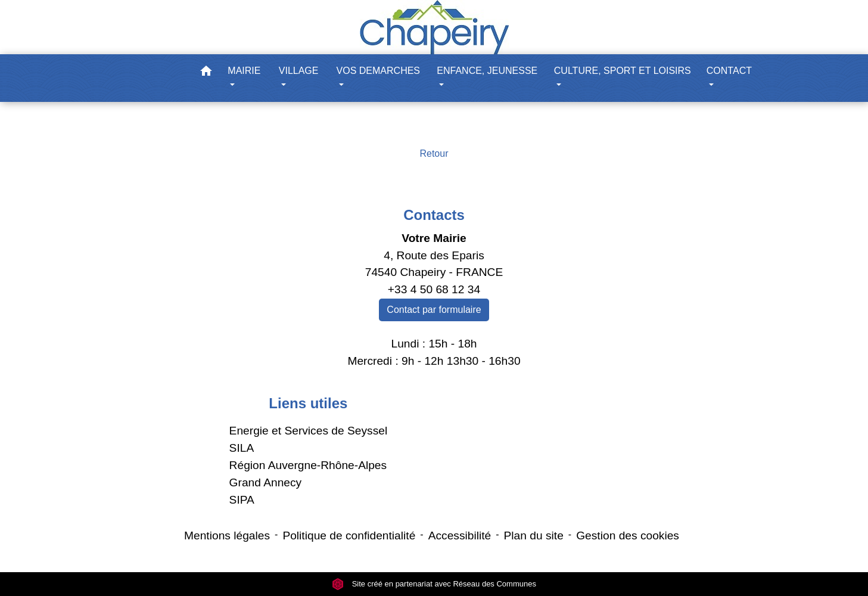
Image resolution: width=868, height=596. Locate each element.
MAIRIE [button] (244, 71)
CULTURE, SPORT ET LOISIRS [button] (623, 71)
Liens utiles (308, 403)
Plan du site (534, 536)
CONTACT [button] (729, 71)
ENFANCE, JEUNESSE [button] (487, 71)
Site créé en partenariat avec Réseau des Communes (434, 584)
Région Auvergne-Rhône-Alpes (308, 465)
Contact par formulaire (434, 310)
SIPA (242, 500)
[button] (206, 73)
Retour (434, 153)
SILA (242, 448)
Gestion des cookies (628, 536)
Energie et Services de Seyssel (309, 431)
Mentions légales (227, 536)
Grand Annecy (266, 482)
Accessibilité (460, 536)
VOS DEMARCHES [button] (378, 71)
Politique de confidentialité (349, 536)
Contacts (434, 215)
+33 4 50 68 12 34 (434, 289)
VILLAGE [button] (299, 71)
